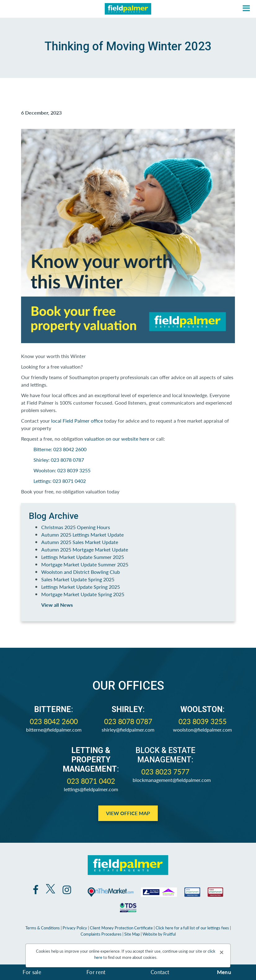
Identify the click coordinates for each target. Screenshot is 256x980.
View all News (57, 605)
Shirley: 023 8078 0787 (59, 460)
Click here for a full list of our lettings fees (192, 928)
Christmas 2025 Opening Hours (76, 527)
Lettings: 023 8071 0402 (60, 481)
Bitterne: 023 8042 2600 (61, 449)
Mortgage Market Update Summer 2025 (85, 564)
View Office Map (128, 813)
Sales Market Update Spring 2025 (78, 579)
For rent (96, 972)
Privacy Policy (75, 928)
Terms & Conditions (43, 928)
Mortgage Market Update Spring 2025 (83, 594)
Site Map (132, 934)
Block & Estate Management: (165, 755)
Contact (160, 972)
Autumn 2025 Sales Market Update (80, 542)
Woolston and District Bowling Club (81, 572)
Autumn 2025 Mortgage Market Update (85, 549)
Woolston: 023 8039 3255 (62, 470)
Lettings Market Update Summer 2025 (83, 557)
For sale (32, 972)
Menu (224, 972)
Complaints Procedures (101, 934)
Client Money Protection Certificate (121, 928)
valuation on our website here (117, 439)
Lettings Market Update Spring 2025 (81, 587)
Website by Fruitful (159, 934)
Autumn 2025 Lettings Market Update (82, 535)
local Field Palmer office (77, 421)
